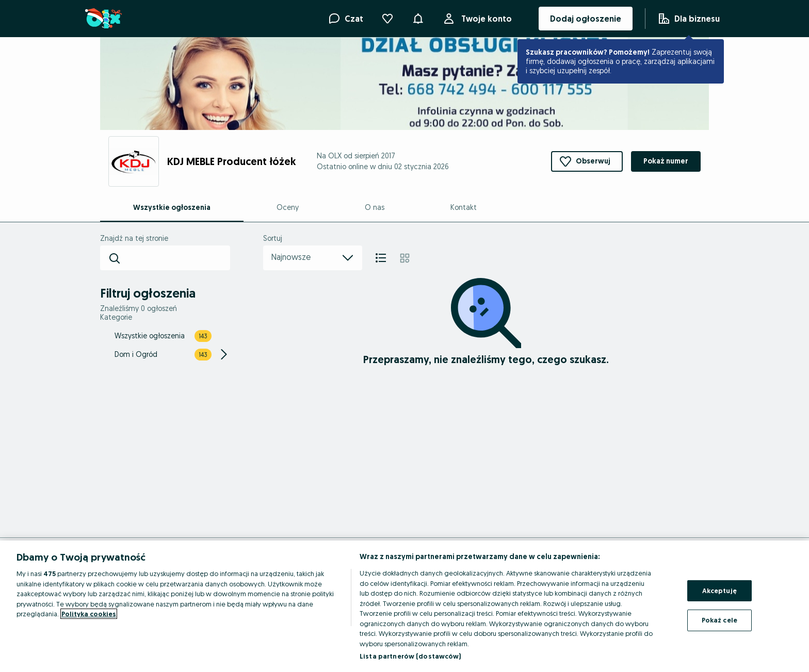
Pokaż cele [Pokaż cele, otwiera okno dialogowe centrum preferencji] (719, 620)
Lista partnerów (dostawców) (410, 656)
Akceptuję (719, 591)
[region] (405, 606)
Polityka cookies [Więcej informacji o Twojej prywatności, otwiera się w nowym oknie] (89, 614)
